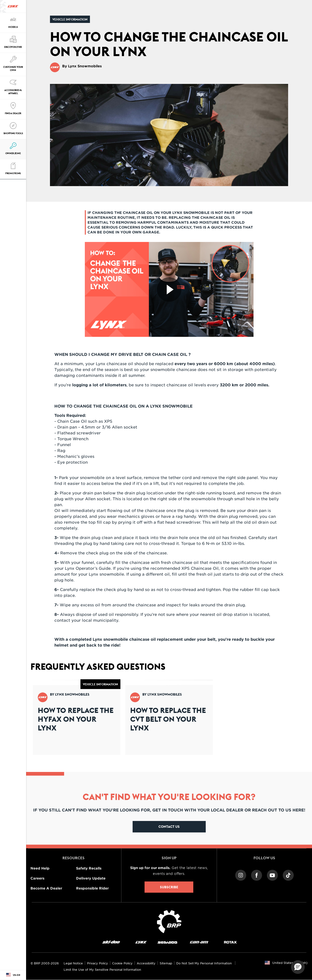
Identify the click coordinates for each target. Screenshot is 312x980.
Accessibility (146, 963)
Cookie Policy (122, 963)
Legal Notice (73, 963)
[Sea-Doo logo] (167, 942)
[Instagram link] (241, 875)
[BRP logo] (169, 921)
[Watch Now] (169, 290)
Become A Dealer (46, 888)
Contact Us (169, 827)
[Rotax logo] (231, 942)
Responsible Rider (92, 888)
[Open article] (77, 717)
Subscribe (169, 887)
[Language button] (13, 975)
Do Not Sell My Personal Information (204, 963)
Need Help (40, 868)
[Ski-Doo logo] (111, 942)
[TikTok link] (288, 875)
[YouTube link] (272, 875)
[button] (298, 967)
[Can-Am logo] (199, 942)
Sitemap (166, 963)
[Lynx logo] (13, 6)
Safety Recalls (89, 868)
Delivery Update (91, 878)
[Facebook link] (257, 875)
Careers (37, 878)
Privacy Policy (97, 963)
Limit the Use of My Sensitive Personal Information (102, 970)
